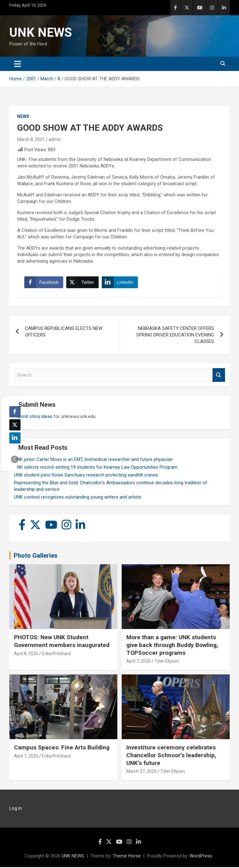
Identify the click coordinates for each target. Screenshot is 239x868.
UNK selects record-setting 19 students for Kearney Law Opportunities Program (96, 468)
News (23, 116)
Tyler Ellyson (167, 662)
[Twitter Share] (83, 283)
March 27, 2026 (141, 772)
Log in (16, 809)
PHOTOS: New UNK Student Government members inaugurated (62, 642)
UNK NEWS (41, 33)
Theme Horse (127, 857)
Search (219, 376)
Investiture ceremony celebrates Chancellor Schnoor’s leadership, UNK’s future (171, 756)
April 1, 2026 (26, 757)
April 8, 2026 (26, 655)
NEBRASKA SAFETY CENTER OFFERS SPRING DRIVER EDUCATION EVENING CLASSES (175, 336)
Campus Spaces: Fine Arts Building (62, 748)
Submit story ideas (33, 417)
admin (55, 139)
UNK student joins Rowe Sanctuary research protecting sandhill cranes (86, 476)
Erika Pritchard (56, 655)
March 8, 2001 (31, 139)
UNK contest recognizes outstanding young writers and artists (78, 498)
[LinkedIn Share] (120, 283)
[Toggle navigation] (18, 64)
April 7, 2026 (138, 662)
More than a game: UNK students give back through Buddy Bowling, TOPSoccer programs (172, 646)
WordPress (201, 857)
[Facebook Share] (44, 283)
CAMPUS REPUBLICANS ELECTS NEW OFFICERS (64, 333)
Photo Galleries (36, 556)
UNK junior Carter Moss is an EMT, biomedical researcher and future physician (93, 460)
